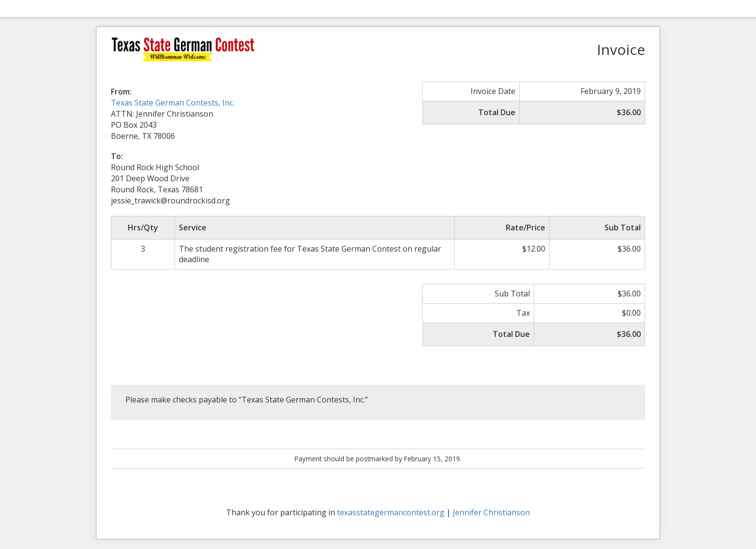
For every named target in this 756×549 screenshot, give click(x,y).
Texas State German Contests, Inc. (173, 103)
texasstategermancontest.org (391, 512)
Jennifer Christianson (491, 512)
